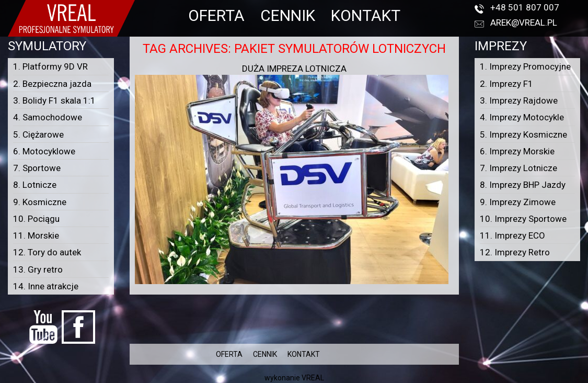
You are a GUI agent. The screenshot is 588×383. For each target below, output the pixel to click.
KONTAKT (366, 15)
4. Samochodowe (48, 117)
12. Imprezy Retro (515, 252)
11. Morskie (36, 235)
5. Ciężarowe (38, 134)
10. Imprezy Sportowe (523, 219)
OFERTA (216, 15)
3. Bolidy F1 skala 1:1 (54, 100)
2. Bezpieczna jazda (52, 84)
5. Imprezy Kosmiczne (523, 134)
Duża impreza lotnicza (294, 69)
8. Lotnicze (35, 185)
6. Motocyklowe (44, 151)
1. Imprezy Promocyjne (525, 66)
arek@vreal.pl (524, 22)
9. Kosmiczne (40, 202)
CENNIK (288, 15)
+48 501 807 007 (525, 7)
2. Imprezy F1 (506, 84)
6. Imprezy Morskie (517, 151)
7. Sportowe (37, 168)
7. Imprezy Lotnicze (518, 168)
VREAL (313, 378)
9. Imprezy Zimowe (518, 202)
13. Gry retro (38, 269)
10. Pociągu (36, 219)
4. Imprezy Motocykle (522, 117)
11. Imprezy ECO (512, 235)
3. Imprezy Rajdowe (519, 100)
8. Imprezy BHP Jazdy (523, 185)
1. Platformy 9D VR (50, 66)
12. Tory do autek (47, 252)
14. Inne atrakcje (46, 286)
